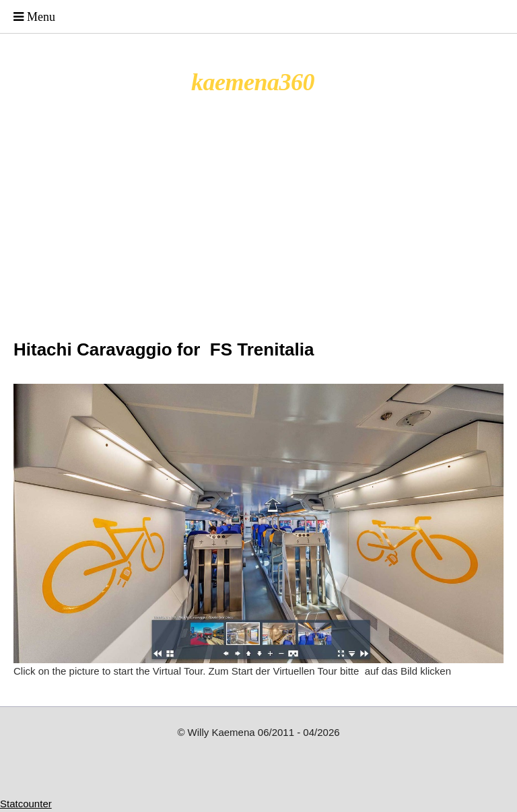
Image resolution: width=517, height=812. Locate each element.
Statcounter (26, 804)
